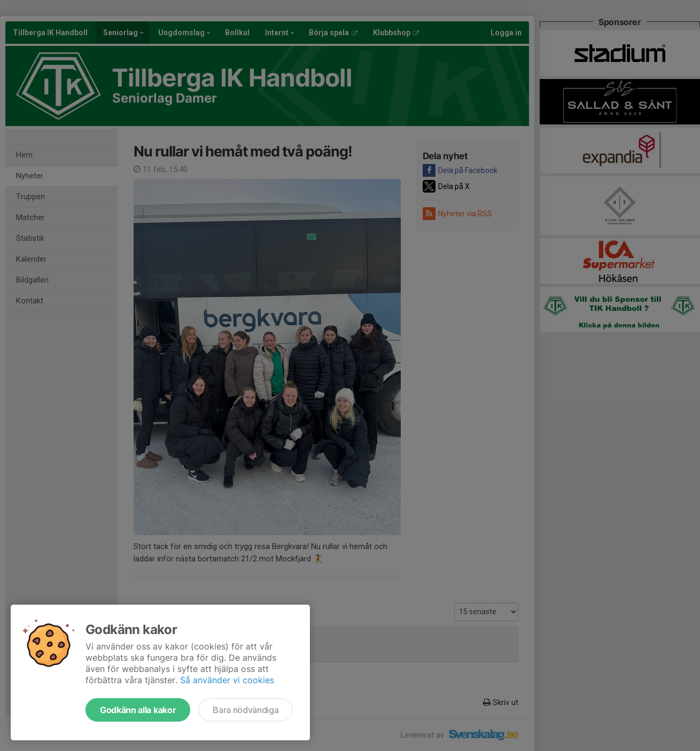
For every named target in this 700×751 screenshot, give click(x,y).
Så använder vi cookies (227, 680)
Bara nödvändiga (246, 710)
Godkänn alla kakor (138, 710)
